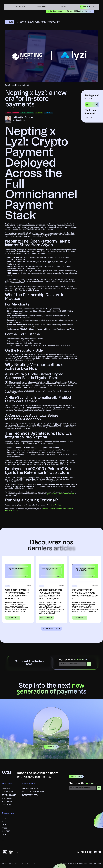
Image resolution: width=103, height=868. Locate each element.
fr (93, 7)
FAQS (4, 825)
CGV (35, 863)
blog (4, 822)
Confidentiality (26, 863)
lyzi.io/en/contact (55, 505)
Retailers (6, 789)
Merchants (7, 802)
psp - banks (7, 798)
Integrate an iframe (31, 795)
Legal (4, 818)
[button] (21, 7)
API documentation (31, 789)
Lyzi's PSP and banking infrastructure (60, 494)
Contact (6, 835)
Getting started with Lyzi (33, 792)
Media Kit (6, 831)
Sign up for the (73, 660)
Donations (7, 805)
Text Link (89, 117)
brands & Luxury (9, 795)
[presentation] (84, 794)
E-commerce (8, 792)
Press (4, 828)
